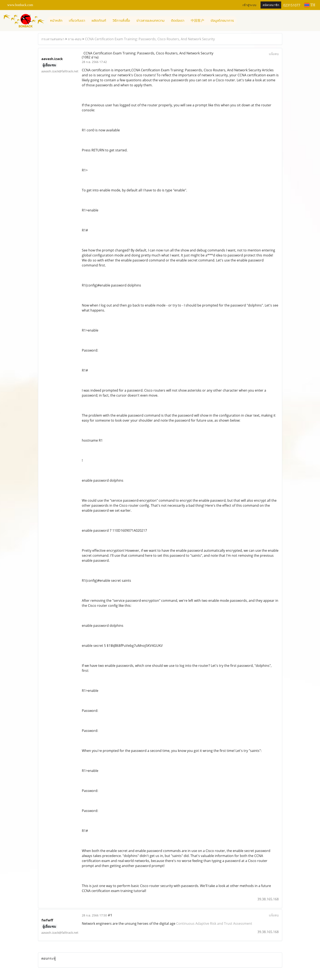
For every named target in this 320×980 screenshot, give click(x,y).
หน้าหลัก (56, 21)
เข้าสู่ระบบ (249, 5)
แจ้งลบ (274, 54)
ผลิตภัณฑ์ (99, 21)
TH (310, 5)
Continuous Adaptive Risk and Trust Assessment (214, 923)
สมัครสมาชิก (271, 5)
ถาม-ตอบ (75, 39)
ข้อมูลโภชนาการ (222, 21)
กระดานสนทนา (53, 39)
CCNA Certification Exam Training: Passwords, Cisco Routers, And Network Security (150, 39)
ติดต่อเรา (178, 21)
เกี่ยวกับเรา (77, 21)
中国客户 (197, 21)
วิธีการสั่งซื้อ (121, 21)
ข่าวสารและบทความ (151, 21)
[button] (241, 21)
